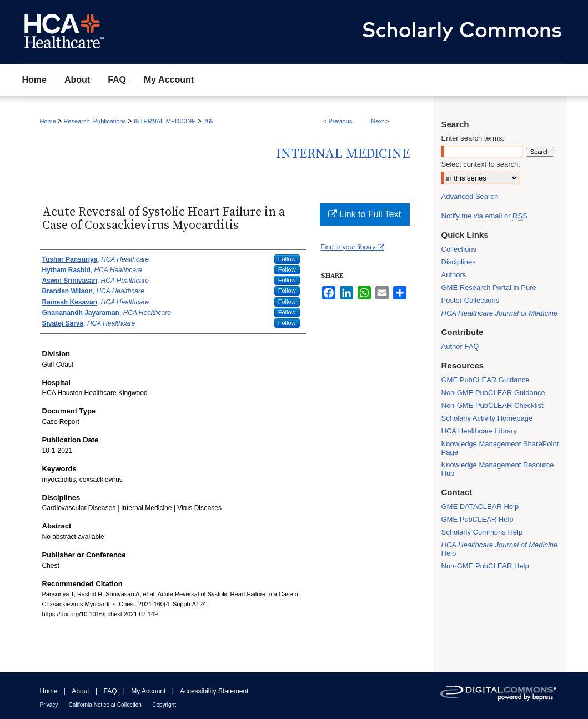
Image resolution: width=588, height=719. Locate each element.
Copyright (164, 705)
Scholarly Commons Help (482, 532)
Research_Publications (95, 121)
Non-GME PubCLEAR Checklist (492, 405)
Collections (459, 249)
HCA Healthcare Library (479, 431)
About (80, 691)
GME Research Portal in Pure (489, 288)
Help (500, 549)
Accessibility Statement (214, 691)
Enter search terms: (473, 138)
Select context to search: (481, 164)
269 (208, 121)
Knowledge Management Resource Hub (498, 469)
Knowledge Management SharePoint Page (500, 448)
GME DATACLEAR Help (480, 506)
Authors (454, 275)
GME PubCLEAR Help (478, 519)
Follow (287, 259)
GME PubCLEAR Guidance (486, 380)
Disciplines (459, 262)
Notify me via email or (484, 216)
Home (48, 121)
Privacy (49, 705)
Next (377, 121)
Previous (341, 121)
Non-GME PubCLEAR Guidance (493, 393)
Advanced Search (470, 196)
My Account (148, 691)
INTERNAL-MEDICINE (165, 121)
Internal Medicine (343, 154)
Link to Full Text (365, 214)
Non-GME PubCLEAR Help (485, 566)
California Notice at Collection (105, 705)
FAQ (110, 691)
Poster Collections (471, 300)
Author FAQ (460, 346)
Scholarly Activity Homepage (487, 418)
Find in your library (353, 247)
